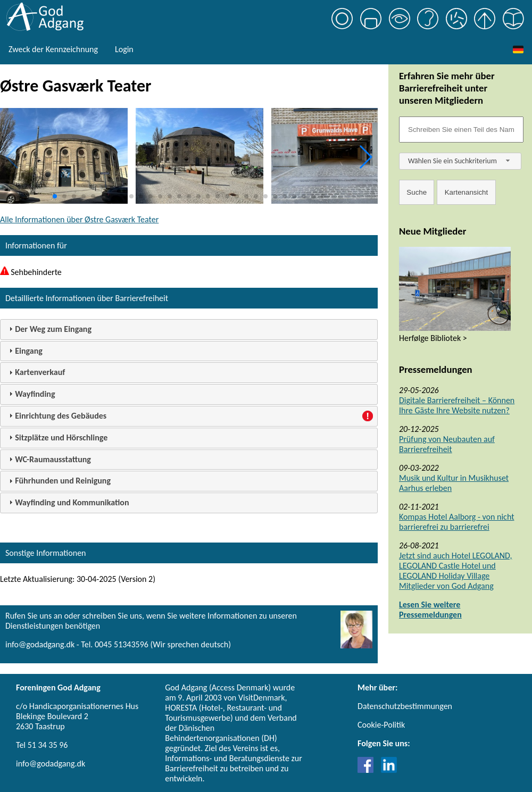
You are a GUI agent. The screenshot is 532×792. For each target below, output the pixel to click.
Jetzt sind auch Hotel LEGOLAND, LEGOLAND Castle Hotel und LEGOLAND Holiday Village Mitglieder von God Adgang (455, 571)
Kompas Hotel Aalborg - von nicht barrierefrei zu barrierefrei (457, 522)
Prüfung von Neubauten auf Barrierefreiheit (447, 444)
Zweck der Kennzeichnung (53, 49)
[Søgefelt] (461, 130)
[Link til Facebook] (368, 770)
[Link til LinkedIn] (389, 770)
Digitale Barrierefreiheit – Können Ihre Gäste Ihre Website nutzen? (457, 405)
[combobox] (460, 161)
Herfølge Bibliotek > (433, 338)
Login (124, 49)
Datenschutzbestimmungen (405, 706)
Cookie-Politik (381, 725)
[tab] (189, 330)
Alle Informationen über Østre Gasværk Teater (79, 219)
